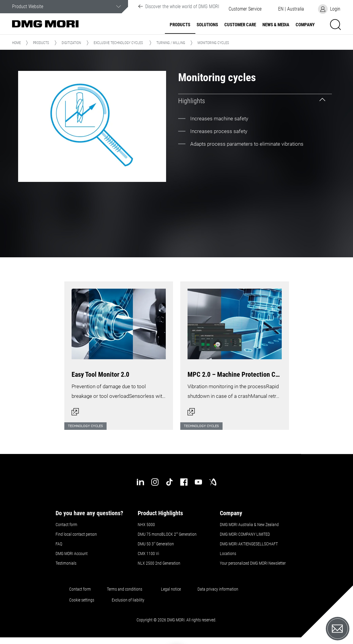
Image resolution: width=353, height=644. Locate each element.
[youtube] (198, 482)
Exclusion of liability (128, 600)
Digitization (71, 43)
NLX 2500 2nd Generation (159, 563)
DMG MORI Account (72, 554)
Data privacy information (218, 589)
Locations (228, 554)
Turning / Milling (171, 43)
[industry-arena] (213, 482)
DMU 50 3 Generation (156, 544)
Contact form (66, 525)
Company (305, 25)
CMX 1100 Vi (148, 554)
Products (180, 25)
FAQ (59, 544)
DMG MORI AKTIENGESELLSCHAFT (249, 544)
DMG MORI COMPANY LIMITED (245, 534)
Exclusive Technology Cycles (118, 43)
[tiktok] (169, 482)
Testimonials (66, 563)
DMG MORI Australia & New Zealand (250, 525)
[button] (245, 9)
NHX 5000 (146, 525)
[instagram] (155, 482)
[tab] (255, 101)
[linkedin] (140, 482)
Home (16, 43)
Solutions (207, 25)
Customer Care (240, 25)
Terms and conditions (125, 589)
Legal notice (171, 589)
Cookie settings (83, 600)
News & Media (276, 25)
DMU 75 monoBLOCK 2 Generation (167, 534)
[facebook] (184, 482)
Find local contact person (76, 534)
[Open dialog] (119, 352)
